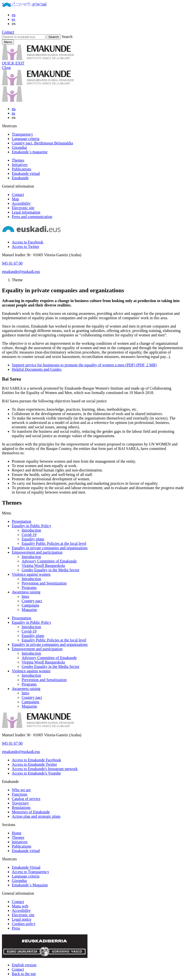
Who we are (21, 790)
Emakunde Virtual (26, 867)
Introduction (31, 530)
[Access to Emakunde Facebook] (36, 760)
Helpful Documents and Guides (37, 369)
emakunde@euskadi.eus (21, 272)
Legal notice (22, 919)
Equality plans (33, 539)
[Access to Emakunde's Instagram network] (45, 769)
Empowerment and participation (37, 552)
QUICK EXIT (13, 63)
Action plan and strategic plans (36, 816)
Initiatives (20, 165)
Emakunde (20, 178)
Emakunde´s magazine (30, 152)
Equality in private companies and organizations (50, 548)
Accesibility (21, 203)
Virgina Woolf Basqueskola (43, 566)
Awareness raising (26, 592)
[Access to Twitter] (25, 247)
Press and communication (32, 217)
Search (67, 37)
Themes (18, 160)
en (14, 24)
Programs (29, 588)
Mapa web (20, 906)
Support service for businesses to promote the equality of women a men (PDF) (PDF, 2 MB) (84, 365)
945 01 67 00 (12, 263)
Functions (20, 794)
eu (14, 15)
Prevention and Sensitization (44, 583)
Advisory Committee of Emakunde (49, 561)
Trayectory (20, 803)
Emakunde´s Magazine (30, 885)
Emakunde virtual (26, 173)
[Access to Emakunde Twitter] (34, 764)
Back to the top (24, 974)
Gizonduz (19, 147)
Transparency (22, 134)
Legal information (26, 212)
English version (24, 965)
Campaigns (30, 605)
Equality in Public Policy (31, 526)
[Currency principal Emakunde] (8, 42)
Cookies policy (24, 924)
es (13, 19)
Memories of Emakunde (31, 812)
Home (17, 833)
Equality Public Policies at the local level (54, 543)
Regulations (21, 808)
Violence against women (31, 574)
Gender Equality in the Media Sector (50, 570)
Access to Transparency (30, 872)
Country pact (32, 601)
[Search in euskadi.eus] (24, 37)
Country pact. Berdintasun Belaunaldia (42, 143)
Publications (21, 169)
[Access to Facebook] (28, 242)
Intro (25, 596)
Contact (8, 32)
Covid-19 (29, 535)
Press (16, 928)
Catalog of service (26, 799)
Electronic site (23, 208)
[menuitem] (98, 134)
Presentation (21, 521)
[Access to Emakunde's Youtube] (36, 773)
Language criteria (26, 139)
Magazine (29, 610)
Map (15, 199)
